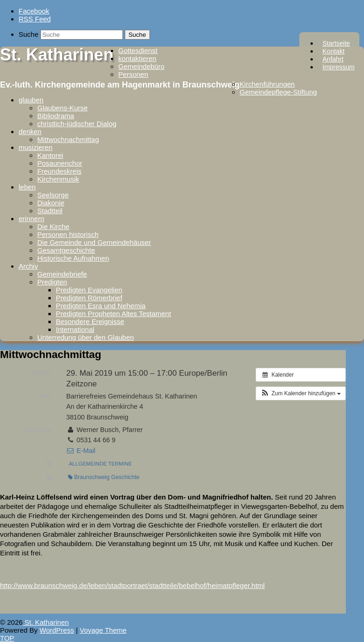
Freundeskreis (59, 171)
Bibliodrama (56, 116)
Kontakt (334, 51)
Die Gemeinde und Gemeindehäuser (94, 242)
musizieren (36, 147)
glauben (31, 100)
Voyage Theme (103, 630)
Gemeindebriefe (62, 274)
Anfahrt (333, 59)
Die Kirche (53, 226)
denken (30, 132)
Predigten (52, 282)
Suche (29, 34)
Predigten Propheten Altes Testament (113, 314)
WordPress (57, 630)
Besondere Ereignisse (90, 321)
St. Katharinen (57, 55)
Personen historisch (68, 234)
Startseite (336, 43)
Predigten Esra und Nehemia (101, 306)
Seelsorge (53, 195)
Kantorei (50, 155)
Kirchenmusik (58, 179)
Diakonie (51, 203)
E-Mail (81, 451)
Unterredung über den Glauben (86, 337)
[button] (301, 393)
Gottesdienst (138, 51)
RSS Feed (35, 19)
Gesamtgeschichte (66, 250)
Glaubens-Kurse (62, 108)
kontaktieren (137, 58)
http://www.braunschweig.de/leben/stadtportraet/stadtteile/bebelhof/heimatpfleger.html (132, 585)
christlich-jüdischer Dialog (77, 124)
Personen (133, 74)
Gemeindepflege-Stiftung (278, 92)
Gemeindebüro (141, 66)
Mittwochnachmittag (68, 139)
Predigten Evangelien (89, 290)
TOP (7, 638)
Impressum (339, 67)
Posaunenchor (60, 163)
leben (27, 187)
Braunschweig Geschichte (104, 477)
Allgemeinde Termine (101, 464)
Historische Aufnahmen (73, 258)
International (75, 329)
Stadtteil (50, 211)
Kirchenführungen (267, 84)
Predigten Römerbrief (89, 298)
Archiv (28, 266)
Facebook (34, 11)
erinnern (31, 219)
